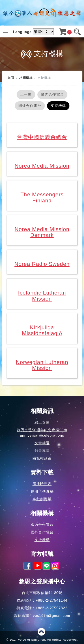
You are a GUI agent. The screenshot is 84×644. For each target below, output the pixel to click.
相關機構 (26, 78)
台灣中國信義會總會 (42, 137)
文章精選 (42, 443)
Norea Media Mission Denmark (42, 232)
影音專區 (42, 451)
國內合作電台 (52, 94)
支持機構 (58, 106)
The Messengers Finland (42, 197)
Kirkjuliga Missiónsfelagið (42, 330)
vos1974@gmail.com (52, 616)
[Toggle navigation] (6, 31)
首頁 (11, 78)
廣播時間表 (42, 484)
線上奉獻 (42, 422)
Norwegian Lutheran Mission (42, 365)
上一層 (26, 94)
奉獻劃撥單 (42, 499)
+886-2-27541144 (52, 600)
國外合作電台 (30, 106)
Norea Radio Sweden (42, 264)
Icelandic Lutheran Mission (42, 296)
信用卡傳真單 (42, 491)
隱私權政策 (42, 458)
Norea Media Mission (42, 166)
